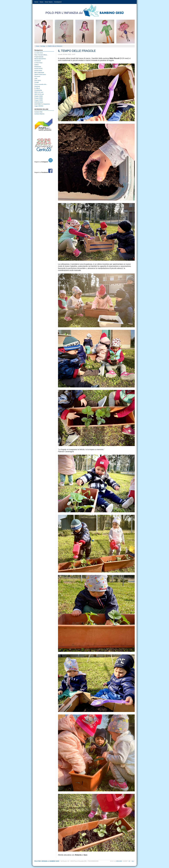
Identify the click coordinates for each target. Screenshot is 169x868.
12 (129, 861)
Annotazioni (58, 2)
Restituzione (38, 67)
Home (36, 2)
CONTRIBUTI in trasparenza (42, 104)
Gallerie (37, 65)
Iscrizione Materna (39, 114)
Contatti (37, 82)
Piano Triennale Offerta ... (41, 55)
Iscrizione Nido (38, 112)
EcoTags (43, 46)
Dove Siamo (49, 2)
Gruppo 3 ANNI (39, 96)
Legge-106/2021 (39, 106)
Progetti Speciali (39, 57)
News (42, 2)
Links (36, 78)
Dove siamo (38, 80)
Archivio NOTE (39, 69)
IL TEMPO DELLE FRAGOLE (54, 46)
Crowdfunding (38, 90)
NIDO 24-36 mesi (39, 94)
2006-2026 (119, 861)
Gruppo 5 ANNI (39, 100)
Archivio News (38, 71)
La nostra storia (39, 53)
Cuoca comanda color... (41, 84)
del (47, 861)
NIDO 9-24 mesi (39, 92)
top (133, 861)
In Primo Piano (38, 63)
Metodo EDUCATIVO (40, 59)
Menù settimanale (39, 72)
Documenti (37, 76)
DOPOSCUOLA (39, 102)
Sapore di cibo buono (40, 74)
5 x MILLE (37, 88)
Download (37, 86)
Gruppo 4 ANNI (39, 98)
